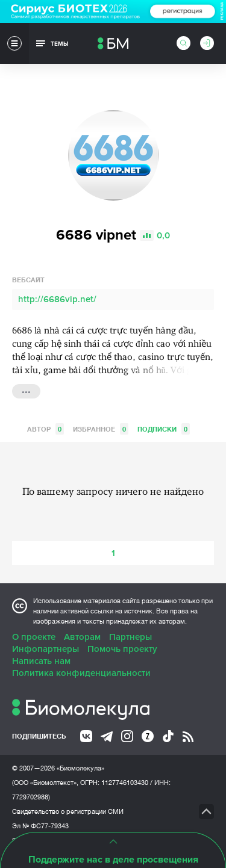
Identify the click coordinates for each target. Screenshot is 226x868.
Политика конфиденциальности (81, 673)
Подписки (164, 429)
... (26, 390)
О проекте (34, 637)
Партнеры (130, 637)
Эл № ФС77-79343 (40, 826)
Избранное (101, 429)
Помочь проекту (122, 649)
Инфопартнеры (46, 649)
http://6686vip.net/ (57, 299)
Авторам (82, 637)
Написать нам (41, 661)
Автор (46, 429)
